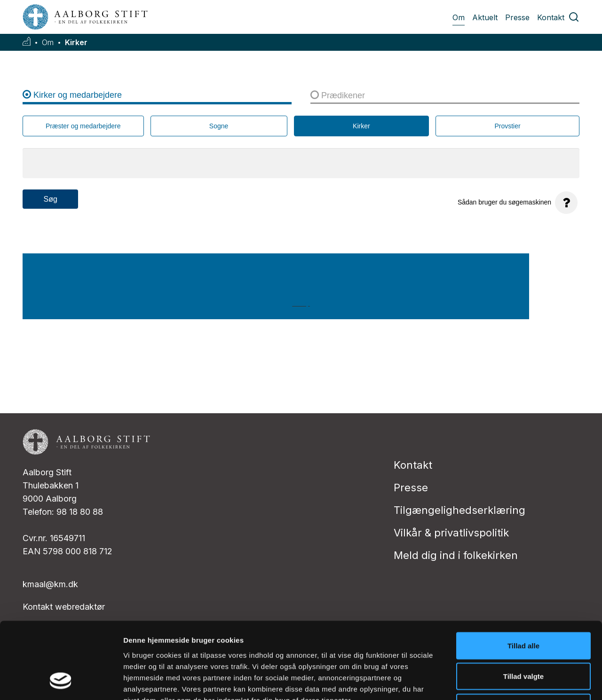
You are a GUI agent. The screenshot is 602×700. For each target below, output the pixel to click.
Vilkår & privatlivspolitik (451, 533)
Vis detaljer (489, 681)
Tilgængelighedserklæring (459, 510)
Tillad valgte (523, 608)
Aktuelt (485, 17)
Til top (301, 303)
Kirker (76, 43)
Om (459, 17)
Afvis (524, 638)
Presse (517, 17)
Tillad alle (523, 577)
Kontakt (551, 17)
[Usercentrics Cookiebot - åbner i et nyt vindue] (61, 682)
